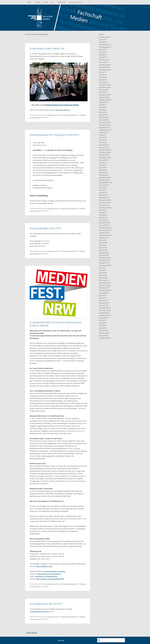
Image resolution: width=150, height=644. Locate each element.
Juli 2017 (101, 135)
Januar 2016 (103, 175)
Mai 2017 (102, 140)
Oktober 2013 (103, 233)
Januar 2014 (103, 225)
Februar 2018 (103, 117)
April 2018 (102, 112)
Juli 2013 (101, 240)
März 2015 (102, 195)
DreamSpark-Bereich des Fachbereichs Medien (61, 105)
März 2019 (102, 92)
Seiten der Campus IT (63, 110)
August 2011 (103, 293)
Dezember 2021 (104, 45)
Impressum (61, 640)
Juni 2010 (102, 323)
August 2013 (103, 238)
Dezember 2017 (104, 122)
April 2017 (102, 142)
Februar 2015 (103, 197)
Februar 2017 (103, 145)
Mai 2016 (102, 167)
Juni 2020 (102, 75)
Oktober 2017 (103, 127)
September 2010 (104, 315)
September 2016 (104, 157)
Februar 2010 (103, 333)
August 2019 (103, 90)
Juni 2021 (102, 52)
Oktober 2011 (103, 288)
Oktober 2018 (103, 97)
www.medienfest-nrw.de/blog (55, 571)
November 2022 (104, 37)
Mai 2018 (102, 110)
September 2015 (104, 182)
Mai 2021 (102, 55)
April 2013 (102, 248)
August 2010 (103, 318)
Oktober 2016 (103, 155)
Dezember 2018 (104, 95)
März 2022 (102, 42)
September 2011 (104, 290)
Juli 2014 (101, 210)
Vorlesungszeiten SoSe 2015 (45, 228)
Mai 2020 (102, 77)
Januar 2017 (103, 147)
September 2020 (104, 70)
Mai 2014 (102, 215)
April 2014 (102, 217)
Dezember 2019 (104, 85)
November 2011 (104, 285)
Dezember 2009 (104, 338)
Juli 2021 (101, 50)
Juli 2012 (101, 268)
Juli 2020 (101, 72)
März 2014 (102, 220)
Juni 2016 (102, 165)
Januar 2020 (103, 82)
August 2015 (103, 185)
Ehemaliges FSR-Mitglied (68, 115)
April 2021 (102, 57)
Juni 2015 (102, 187)
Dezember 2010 (104, 308)
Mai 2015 (102, 190)
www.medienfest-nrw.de (44, 566)
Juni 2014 (102, 212)
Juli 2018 (101, 105)
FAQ (52, 2)
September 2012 (104, 265)
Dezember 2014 (104, 200)
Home (29, 2)
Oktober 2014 (103, 205)
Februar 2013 (103, 253)
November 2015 (104, 177)
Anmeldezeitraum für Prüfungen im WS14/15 (54, 135)
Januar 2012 (103, 280)
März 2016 (102, 172)
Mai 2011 (102, 298)
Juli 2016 (101, 162)
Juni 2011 (102, 295)
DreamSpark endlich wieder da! (47, 48)
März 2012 (102, 278)
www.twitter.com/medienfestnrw (46, 576)
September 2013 (104, 235)
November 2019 (104, 87)
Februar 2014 (103, 223)
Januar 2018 (103, 120)
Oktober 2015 (103, 180)
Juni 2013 (102, 243)
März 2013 (102, 250)
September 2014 (104, 207)
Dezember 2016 (104, 150)
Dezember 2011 (104, 283)
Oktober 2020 (103, 67)
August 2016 (103, 160)
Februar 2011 (103, 303)
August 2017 (103, 132)
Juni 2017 (102, 137)
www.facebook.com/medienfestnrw (49, 574)
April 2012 (102, 275)
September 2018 (104, 100)
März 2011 (102, 300)
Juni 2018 (102, 107)
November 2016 (104, 152)
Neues (37, 2)
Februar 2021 (103, 60)
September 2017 (104, 130)
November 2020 (104, 65)
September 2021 (104, 47)
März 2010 (102, 330)
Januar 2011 (103, 305)
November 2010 (104, 310)
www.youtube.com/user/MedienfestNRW (50, 579)
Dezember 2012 (104, 258)
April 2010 (102, 328)
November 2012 (104, 260)
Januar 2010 (103, 335)
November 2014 (104, 202)
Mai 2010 (102, 325)
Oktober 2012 (103, 263)
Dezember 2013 (104, 228)
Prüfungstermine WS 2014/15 (46, 604)
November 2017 (104, 125)
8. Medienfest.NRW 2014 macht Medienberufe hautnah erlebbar (55, 324)
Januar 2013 (103, 255)
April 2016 (102, 170)
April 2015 (102, 192)
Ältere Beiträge (31, 633)
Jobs (45, 2)
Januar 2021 (103, 62)
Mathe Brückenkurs (75, 2)
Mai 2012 (102, 273)
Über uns (61, 2)
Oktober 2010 (103, 313)
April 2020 (102, 80)
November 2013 (104, 230)
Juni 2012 (102, 270)
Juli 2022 (101, 39)
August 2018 (103, 102)
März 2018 (102, 115)
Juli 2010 (101, 320)
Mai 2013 (102, 245)
